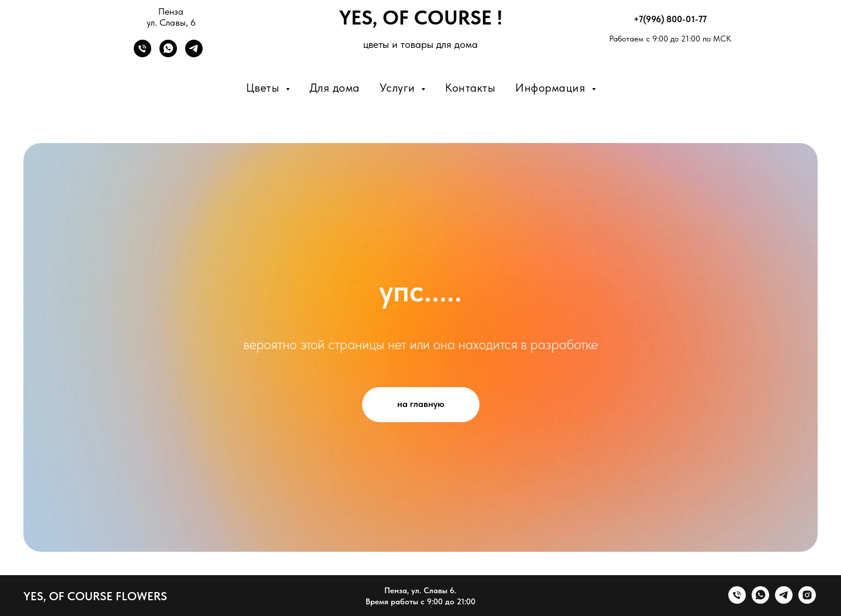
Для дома (335, 88)
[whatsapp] (760, 601)
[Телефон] (143, 54)
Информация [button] (552, 88)
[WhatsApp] (168, 54)
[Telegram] (194, 54)
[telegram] (784, 601)
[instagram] (807, 601)
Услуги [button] (399, 88)
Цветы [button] (264, 88)
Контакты (470, 88)
